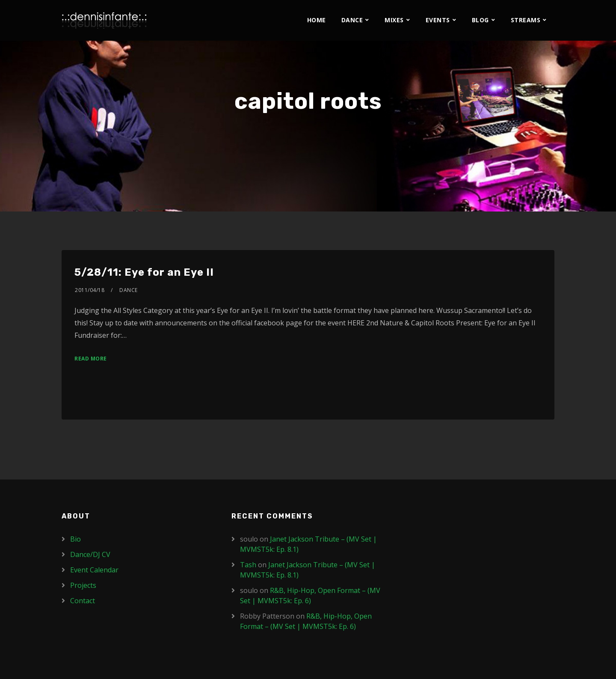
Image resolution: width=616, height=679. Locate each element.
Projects (83, 585)
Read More (91, 359)
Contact (83, 601)
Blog (480, 20)
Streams (526, 20)
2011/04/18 (90, 290)
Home (317, 20)
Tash (248, 565)
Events (438, 20)
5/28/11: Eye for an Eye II (144, 272)
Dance (352, 20)
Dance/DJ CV (90, 554)
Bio (76, 539)
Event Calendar (94, 570)
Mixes (394, 20)
